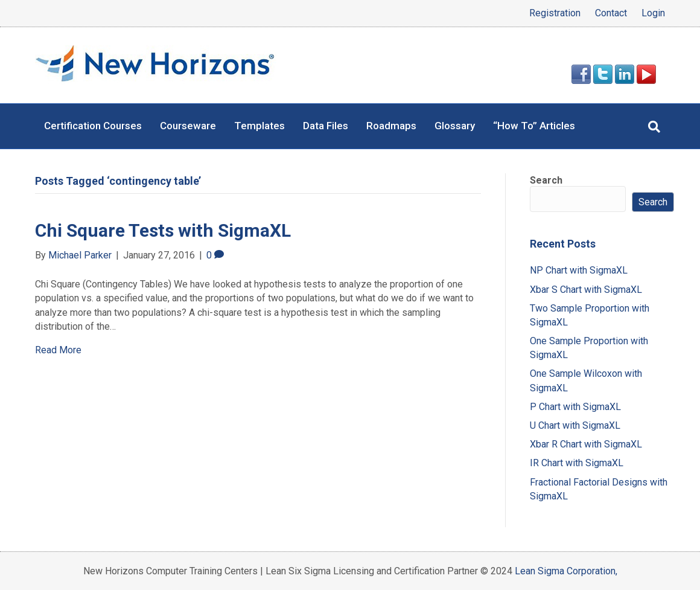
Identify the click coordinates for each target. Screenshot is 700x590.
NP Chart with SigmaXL (579, 270)
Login (653, 13)
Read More (58, 350)
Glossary (455, 126)
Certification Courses (93, 126)
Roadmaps (391, 126)
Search (546, 180)
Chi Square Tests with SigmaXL (163, 230)
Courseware (188, 126)
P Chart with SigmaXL (575, 407)
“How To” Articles (534, 126)
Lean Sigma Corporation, (566, 571)
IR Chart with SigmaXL (577, 463)
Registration (555, 13)
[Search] (654, 127)
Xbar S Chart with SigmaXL (586, 290)
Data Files (326, 126)
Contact (611, 13)
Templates (259, 126)
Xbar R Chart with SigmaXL (586, 444)
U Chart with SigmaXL (575, 425)
